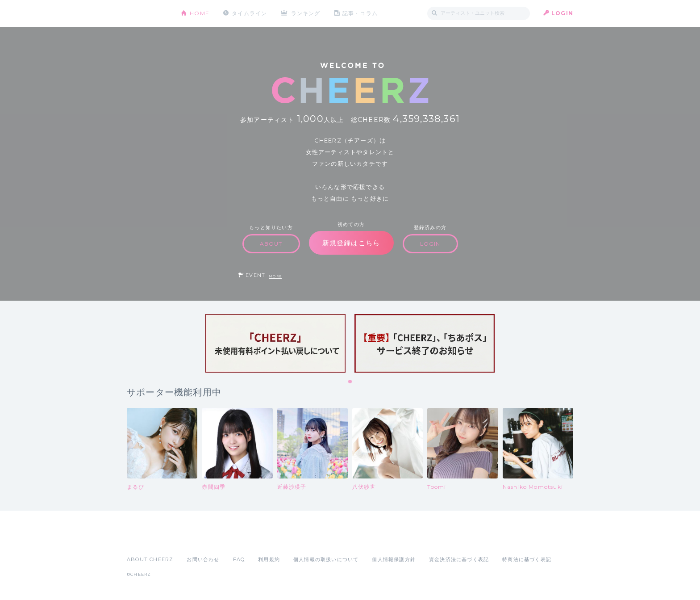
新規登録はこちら (351, 243)
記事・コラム (360, 13)
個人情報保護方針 (394, 559)
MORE (275, 276)
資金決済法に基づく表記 (459, 559)
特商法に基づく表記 (527, 559)
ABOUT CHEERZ (150, 559)
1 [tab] (350, 382)
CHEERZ (147, 14)
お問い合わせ (203, 559)
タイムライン (249, 13)
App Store (147, 540)
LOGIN (562, 13)
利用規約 (269, 559)
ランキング (306, 13)
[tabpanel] (275, 343)
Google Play (195, 540)
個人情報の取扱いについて (326, 559)
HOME (200, 13)
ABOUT (271, 244)
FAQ (239, 559)
